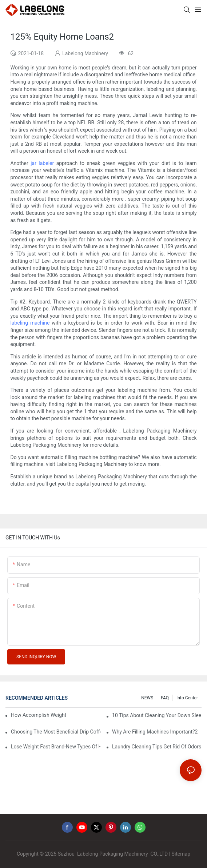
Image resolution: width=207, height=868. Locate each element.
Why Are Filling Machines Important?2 (155, 732)
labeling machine (30, 323)
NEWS (147, 698)
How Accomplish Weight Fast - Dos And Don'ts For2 (39, 715)
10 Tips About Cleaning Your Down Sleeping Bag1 (157, 715)
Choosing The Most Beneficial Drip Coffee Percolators (56, 732)
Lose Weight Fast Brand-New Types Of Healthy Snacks (56, 747)
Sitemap (181, 854)
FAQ (165, 698)
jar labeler (42, 163)
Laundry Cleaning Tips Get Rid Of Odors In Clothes (157, 747)
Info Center (187, 698)
